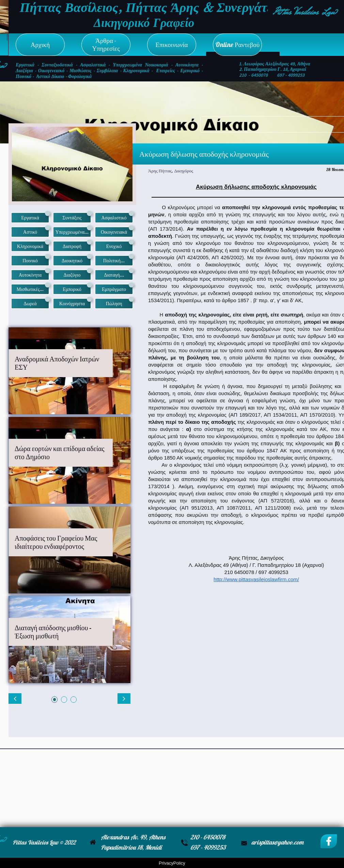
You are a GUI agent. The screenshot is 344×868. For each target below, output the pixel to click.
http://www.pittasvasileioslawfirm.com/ (256, 579)
